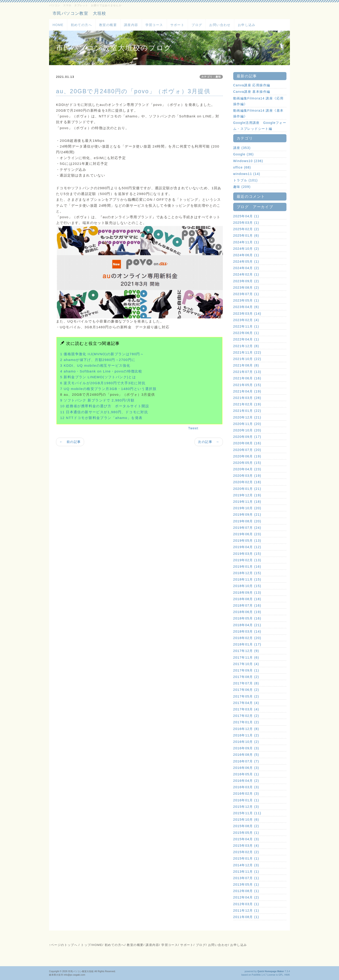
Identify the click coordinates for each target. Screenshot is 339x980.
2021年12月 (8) (246, 346)
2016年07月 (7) (246, 761)
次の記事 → (209, 442)
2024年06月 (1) (246, 255)
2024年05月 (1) (246, 262)
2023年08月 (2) (246, 288)
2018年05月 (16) (247, 618)
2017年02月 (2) (246, 716)
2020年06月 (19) (247, 456)
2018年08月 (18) (247, 599)
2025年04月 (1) (246, 216)
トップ (86, 945)
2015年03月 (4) (246, 846)
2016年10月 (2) (246, 742)
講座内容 (131, 25)
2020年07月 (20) (247, 450)
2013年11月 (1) (246, 872)
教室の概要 (108, 25)
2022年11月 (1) (246, 326)
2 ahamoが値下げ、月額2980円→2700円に (98, 360)
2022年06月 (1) (246, 333)
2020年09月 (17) (247, 437)
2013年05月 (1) (246, 884)
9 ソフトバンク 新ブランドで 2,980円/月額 (97, 400)
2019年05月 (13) (247, 541)
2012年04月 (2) (246, 897)
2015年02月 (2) (246, 852)
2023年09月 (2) (246, 281)
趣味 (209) (242, 187)
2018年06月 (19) (247, 612)
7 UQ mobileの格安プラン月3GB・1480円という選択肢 (108, 389)
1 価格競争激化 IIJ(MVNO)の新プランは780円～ (102, 354)
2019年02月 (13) (247, 560)
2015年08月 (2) (246, 826)
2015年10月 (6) (246, 820)
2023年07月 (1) (246, 294)
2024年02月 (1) (246, 274)
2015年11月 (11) (247, 813)
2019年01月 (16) (247, 567)
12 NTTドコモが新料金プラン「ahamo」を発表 (101, 418)
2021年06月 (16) (247, 378)
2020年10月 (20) (247, 430)
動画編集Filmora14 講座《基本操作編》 (258, 113)
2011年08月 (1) (246, 917)
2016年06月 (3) (246, 768)
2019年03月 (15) (247, 554)
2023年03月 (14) (247, 314)
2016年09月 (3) (246, 748)
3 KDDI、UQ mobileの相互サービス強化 (95, 365)
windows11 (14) (247, 174)
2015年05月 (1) (246, 833)
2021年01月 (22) (247, 411)
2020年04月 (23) (247, 469)
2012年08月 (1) (246, 891)
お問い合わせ (220, 25)
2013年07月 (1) (246, 878)
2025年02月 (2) (246, 229)
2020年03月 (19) (247, 476)
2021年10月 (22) (247, 359)
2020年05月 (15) (247, 463)
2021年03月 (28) (247, 398)
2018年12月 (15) (247, 573)
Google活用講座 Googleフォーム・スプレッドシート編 (260, 126)
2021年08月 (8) (246, 365)
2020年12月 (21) (247, 417)
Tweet (193, 428)
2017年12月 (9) (246, 651)
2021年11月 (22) (247, 352)
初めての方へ (81, 25)
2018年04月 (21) (247, 625)
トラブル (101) (246, 180)
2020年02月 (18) (247, 482)
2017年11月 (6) (246, 657)
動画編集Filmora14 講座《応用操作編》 (258, 101)
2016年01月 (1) (246, 800)
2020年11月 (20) (247, 424)
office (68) (242, 167)
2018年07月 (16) (247, 605)
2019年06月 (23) (247, 534)
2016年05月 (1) (246, 774)
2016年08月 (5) (246, 755)
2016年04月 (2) (246, 781)
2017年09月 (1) (246, 670)
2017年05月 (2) (246, 696)
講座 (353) (242, 148)
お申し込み (247, 25)
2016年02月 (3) (246, 794)
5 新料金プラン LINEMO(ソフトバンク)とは (98, 377)
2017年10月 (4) (246, 664)
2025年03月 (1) (246, 223)
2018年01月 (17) (247, 644)
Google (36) (243, 154)
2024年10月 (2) (246, 249)
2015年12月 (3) (246, 807)
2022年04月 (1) (246, 339)
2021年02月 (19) (247, 404)
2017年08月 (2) (246, 677)
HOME (58, 25)
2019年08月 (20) (247, 521)
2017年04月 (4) (246, 703)
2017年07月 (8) (246, 683)
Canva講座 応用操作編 (252, 85)
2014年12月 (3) (246, 865)
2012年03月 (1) (246, 904)
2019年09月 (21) (247, 515)
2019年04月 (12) (247, 547)
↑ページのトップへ (63, 945)
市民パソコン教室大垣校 (81, 971)
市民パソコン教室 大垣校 (79, 13)
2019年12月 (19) (247, 495)
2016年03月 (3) (246, 787)
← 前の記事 (70, 442)
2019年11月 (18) (247, 502)
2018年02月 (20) (247, 638)
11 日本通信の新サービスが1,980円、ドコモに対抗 (104, 412)
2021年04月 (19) (247, 391)
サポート (177, 25)
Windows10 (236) (248, 161)
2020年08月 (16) (247, 443)
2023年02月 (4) (246, 320)
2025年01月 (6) (246, 236)
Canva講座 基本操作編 (252, 92)
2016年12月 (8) (246, 729)
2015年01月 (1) (246, 858)
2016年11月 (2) (246, 735)
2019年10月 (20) (247, 508)
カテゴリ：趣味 (211, 77)
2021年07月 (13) (247, 372)
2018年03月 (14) (247, 631)
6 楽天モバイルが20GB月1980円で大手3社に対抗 (103, 383)
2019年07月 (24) (247, 528)
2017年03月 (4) (246, 709)
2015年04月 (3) (246, 839)
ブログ (197, 25)
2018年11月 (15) (247, 579)
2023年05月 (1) (246, 300)
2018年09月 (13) (247, 593)
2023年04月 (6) (246, 307)
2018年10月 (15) (247, 586)
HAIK (287, 975)
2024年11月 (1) (246, 242)
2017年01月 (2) (246, 722)
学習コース (154, 25)
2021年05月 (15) (247, 385)
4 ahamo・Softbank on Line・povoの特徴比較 (101, 371)
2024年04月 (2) (246, 268)
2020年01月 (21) (247, 489)
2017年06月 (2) (246, 690)
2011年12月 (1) (246, 910)
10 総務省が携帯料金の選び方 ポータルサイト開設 (105, 406)
